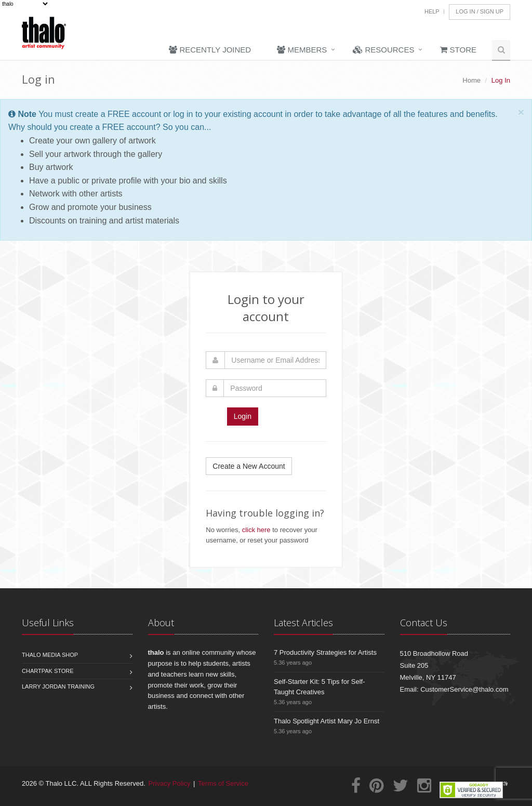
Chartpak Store (48, 671)
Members (302, 50)
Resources (383, 50)
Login (243, 416)
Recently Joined (210, 50)
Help (432, 11)
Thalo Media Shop (50, 655)
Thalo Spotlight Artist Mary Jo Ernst (327, 721)
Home (471, 80)
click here (256, 530)
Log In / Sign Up (480, 11)
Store (458, 50)
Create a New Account (249, 466)
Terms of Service (223, 783)
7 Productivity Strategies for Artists (325, 652)
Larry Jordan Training (58, 686)
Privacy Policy (170, 783)
